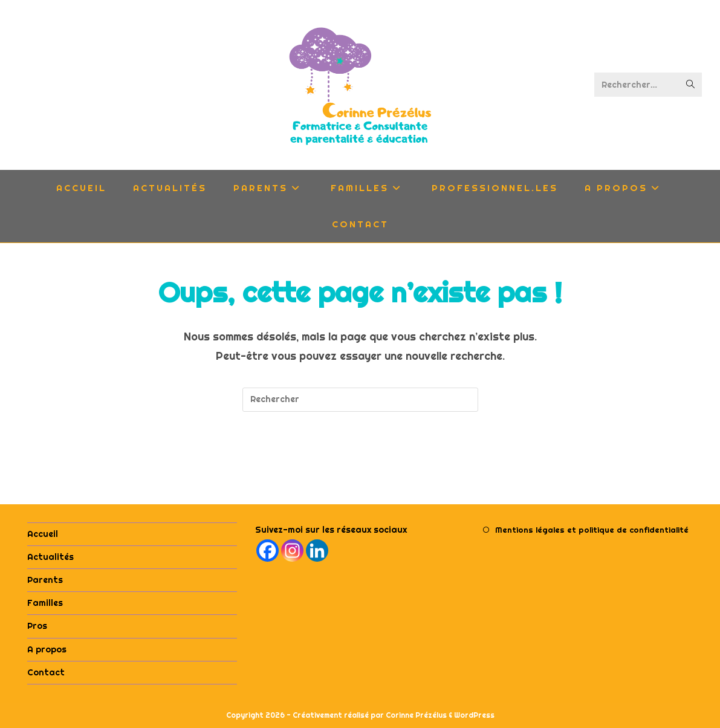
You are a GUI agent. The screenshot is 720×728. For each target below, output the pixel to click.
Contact (46, 672)
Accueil (43, 534)
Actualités (50, 557)
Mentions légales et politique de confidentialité (592, 530)
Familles (45, 603)
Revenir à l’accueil (360, 461)
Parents (45, 580)
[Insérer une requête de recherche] (360, 400)
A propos (47, 649)
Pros (37, 626)
